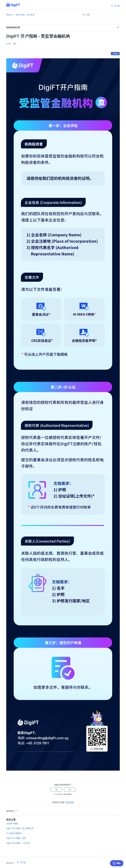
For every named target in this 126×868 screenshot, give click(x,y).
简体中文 (16, 863)
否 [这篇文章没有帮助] (70, 789)
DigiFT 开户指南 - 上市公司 (18, 843)
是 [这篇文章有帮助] (56, 789)
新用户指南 (20, 15)
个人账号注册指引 (14, 833)
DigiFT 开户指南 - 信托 (16, 838)
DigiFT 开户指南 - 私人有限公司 (20, 828)
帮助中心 (10, 15)
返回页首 (12, 811)
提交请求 (70, 802)
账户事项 (31, 15)
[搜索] (100, 15)
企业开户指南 (12, 824)
